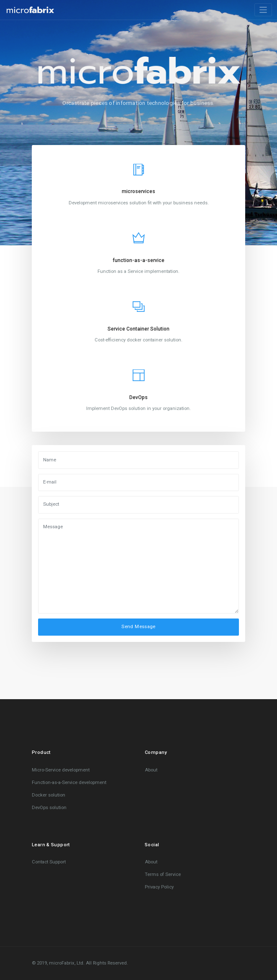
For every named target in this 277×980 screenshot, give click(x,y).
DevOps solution (49, 808)
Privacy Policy (159, 887)
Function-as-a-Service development (69, 783)
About (151, 770)
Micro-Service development (61, 770)
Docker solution (49, 795)
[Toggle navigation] (263, 10)
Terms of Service (163, 874)
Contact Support (49, 862)
